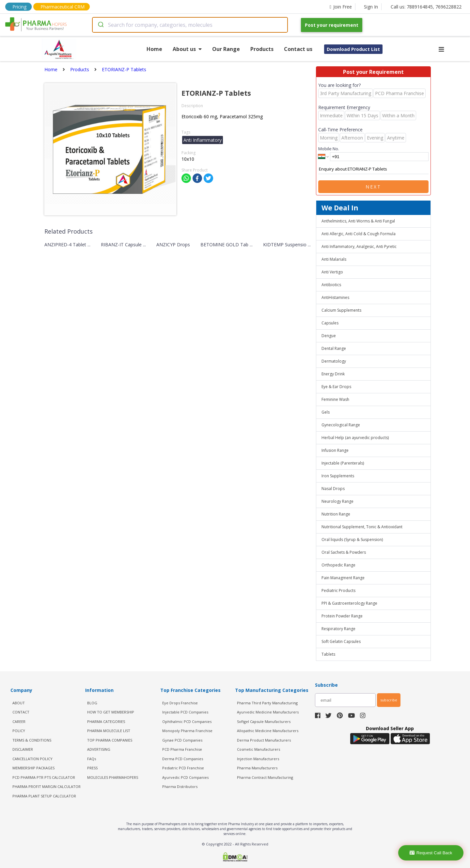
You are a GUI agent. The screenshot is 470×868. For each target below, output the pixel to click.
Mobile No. (329, 149)
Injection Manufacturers (258, 759)
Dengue (329, 336)
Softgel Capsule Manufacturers (264, 721)
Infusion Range (335, 450)
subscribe (389, 700)
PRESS (92, 768)
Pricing (19, 7)
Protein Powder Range (342, 616)
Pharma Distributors (180, 786)
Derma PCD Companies (183, 759)
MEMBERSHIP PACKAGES (33, 768)
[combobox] (190, 25)
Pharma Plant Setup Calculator (44, 796)
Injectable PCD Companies (185, 712)
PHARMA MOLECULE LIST (109, 731)
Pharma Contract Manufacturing (265, 777)
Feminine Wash (335, 399)
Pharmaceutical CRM (63, 7)
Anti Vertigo (332, 272)
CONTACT (21, 712)
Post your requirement (332, 25)
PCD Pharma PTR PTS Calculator (44, 777)
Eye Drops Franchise (180, 703)
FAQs (92, 759)
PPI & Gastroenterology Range (349, 603)
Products (262, 49)
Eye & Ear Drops (336, 387)
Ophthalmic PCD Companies (187, 721)
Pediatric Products (338, 590)
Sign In (371, 7)
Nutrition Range (336, 514)
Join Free (341, 7)
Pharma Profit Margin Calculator (47, 786)
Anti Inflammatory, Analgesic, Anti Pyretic (359, 246)
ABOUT (19, 703)
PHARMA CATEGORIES (106, 721)
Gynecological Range (341, 425)
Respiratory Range (338, 629)
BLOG (92, 703)
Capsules (330, 323)
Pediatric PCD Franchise (183, 768)
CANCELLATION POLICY (32, 759)
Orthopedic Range (338, 565)
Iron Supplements (338, 476)
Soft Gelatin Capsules (341, 641)
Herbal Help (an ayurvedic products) (355, 438)
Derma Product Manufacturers (264, 740)
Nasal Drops (333, 489)
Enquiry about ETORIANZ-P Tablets (373, 169)
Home (154, 49)
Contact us (298, 49)
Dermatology (334, 361)
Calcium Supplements (341, 310)
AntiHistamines (335, 297)
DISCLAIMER (23, 749)
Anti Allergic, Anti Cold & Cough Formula (359, 234)
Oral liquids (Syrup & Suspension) (352, 540)
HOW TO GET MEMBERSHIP (111, 712)
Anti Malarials (334, 259)
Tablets (328, 654)
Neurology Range (337, 501)
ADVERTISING (99, 749)
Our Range (226, 49)
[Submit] (100, 25)
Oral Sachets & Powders (344, 552)
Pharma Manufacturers (257, 768)
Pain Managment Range (343, 578)
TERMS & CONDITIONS (32, 740)
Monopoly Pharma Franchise (187, 731)
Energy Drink (333, 374)
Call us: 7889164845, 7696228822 (426, 7)
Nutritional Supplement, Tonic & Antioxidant (362, 527)
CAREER (19, 721)
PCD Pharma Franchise (182, 749)
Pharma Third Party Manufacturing (267, 703)
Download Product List (353, 49)
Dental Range (334, 348)
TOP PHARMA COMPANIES (110, 740)
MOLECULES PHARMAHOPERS (113, 777)
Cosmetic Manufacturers (258, 749)
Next (373, 187)
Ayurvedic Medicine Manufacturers (268, 712)
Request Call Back (431, 853)
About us (187, 49)
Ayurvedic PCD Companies (185, 777)
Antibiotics (331, 285)
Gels (326, 412)
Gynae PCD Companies (182, 740)
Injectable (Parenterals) (343, 463)
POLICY (19, 731)
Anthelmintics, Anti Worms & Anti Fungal (358, 221)
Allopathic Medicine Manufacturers (268, 731)
